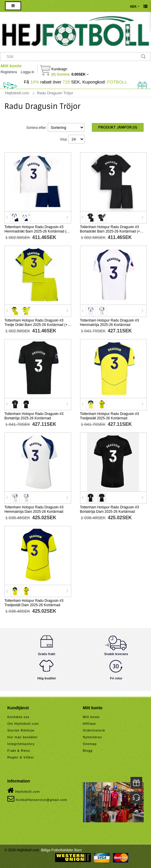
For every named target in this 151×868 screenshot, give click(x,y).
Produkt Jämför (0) (118, 127)
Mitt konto (11, 66)
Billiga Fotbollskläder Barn (61, 850)
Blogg (88, 751)
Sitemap (90, 744)
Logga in (28, 72)
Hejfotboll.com (24, 790)
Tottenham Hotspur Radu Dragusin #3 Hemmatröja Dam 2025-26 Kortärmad (34, 509)
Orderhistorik (94, 730)
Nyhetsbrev (93, 737)
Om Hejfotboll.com (23, 724)
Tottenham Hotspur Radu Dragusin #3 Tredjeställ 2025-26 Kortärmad (110, 416)
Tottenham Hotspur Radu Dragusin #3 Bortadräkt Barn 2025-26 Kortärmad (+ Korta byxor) (110, 231)
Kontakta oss (18, 717)
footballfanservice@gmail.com (37, 799)
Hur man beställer (23, 737)
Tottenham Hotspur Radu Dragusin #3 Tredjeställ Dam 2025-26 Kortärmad (34, 603)
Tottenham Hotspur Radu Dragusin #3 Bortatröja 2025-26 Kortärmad (34, 416)
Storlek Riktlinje (21, 730)
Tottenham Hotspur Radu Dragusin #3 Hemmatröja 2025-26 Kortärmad (110, 323)
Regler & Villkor (21, 757)
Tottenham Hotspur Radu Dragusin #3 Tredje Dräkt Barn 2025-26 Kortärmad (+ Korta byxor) (36, 325)
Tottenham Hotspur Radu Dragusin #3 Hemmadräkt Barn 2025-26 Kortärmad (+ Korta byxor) (36, 231)
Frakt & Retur (19, 751)
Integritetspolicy (21, 744)
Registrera (9, 72)
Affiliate (90, 724)
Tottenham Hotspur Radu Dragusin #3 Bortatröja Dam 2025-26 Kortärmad (110, 509)
